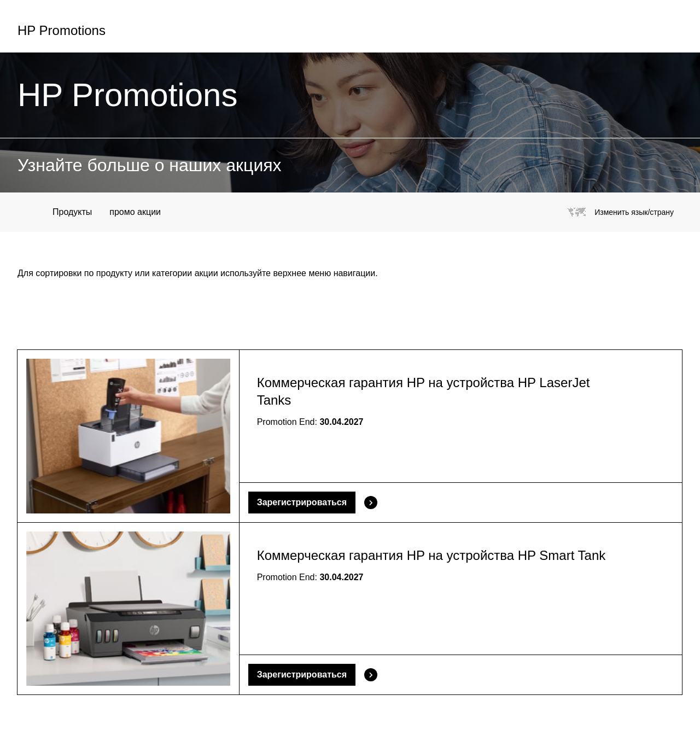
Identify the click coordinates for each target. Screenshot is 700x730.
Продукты (72, 212)
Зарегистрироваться (302, 502)
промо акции (135, 212)
